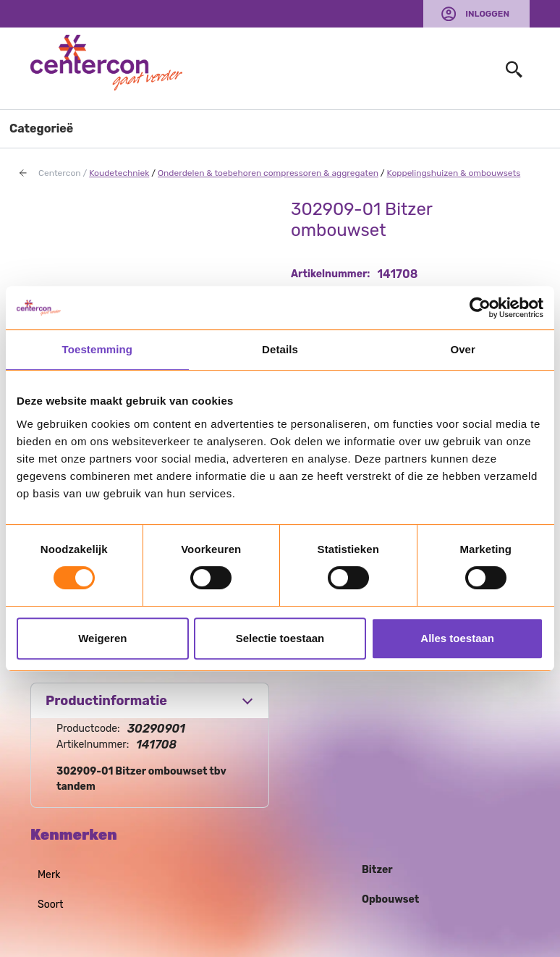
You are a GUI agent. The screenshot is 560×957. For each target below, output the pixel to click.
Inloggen (487, 14)
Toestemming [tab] (98, 349)
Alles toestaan (457, 638)
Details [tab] (280, 349)
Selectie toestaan (280, 638)
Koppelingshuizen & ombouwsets (454, 173)
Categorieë (41, 128)
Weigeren (102, 638)
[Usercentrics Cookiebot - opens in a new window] (480, 308)
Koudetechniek (119, 173)
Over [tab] (463, 349)
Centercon (60, 173)
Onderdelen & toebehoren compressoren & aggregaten (268, 173)
